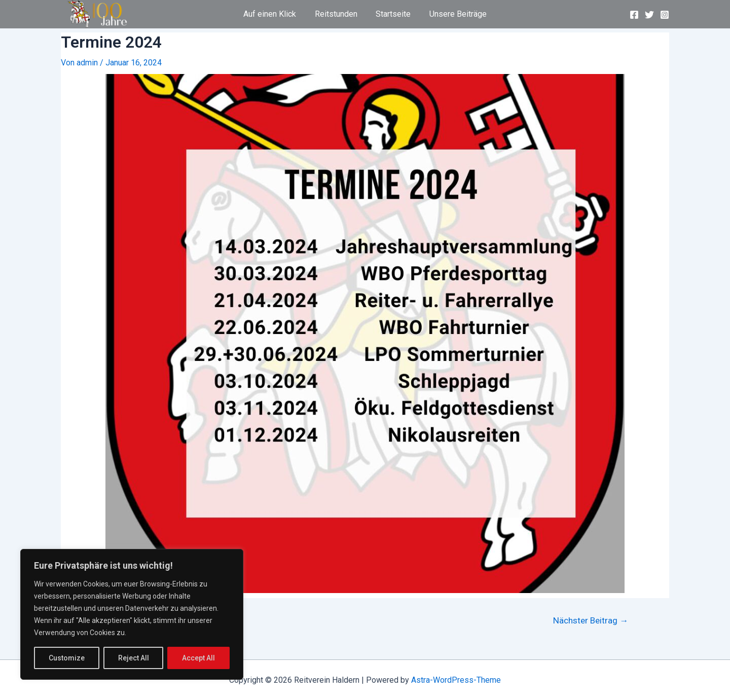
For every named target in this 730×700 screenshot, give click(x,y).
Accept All (198, 658)
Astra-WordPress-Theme (456, 680)
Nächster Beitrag (591, 621)
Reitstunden (337, 14)
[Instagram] (665, 15)
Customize (67, 658)
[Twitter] (649, 15)
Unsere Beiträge (454, 14)
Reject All (134, 658)
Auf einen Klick (273, 14)
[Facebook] (634, 15)
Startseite (392, 14)
